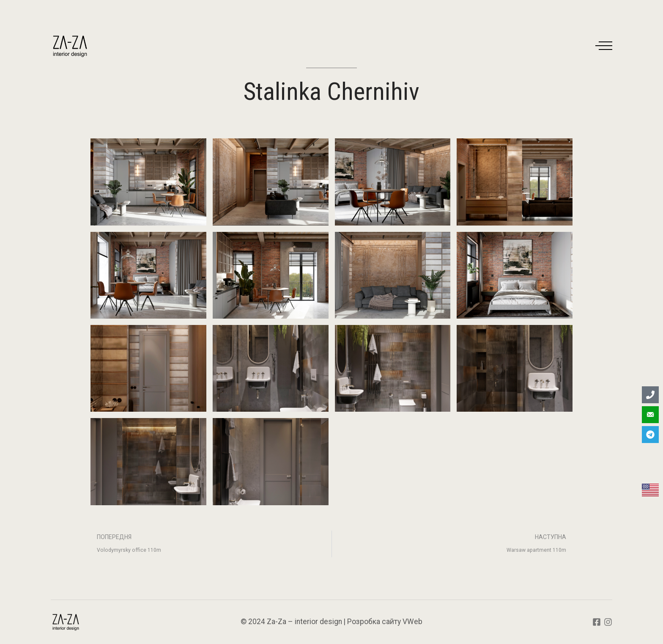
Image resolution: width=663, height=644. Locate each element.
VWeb (412, 622)
